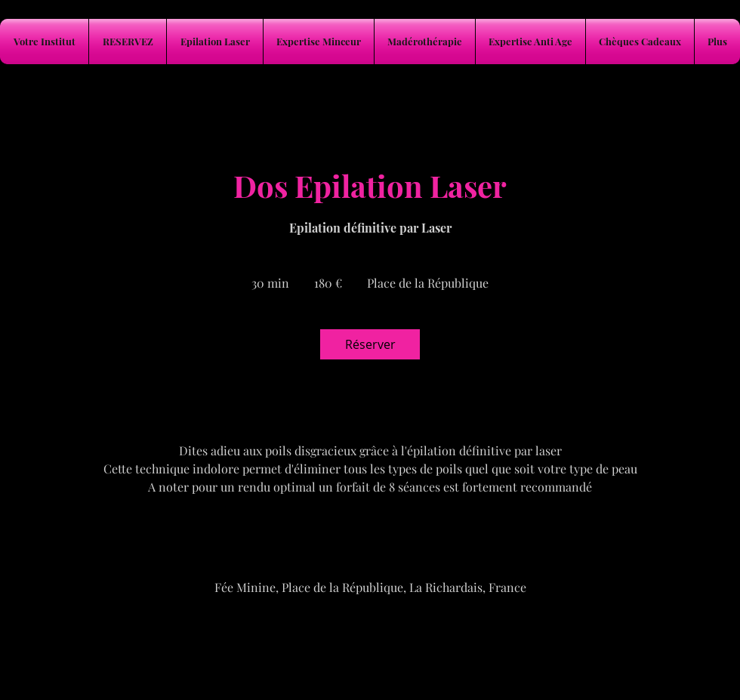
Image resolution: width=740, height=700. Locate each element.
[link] (370, 344)
